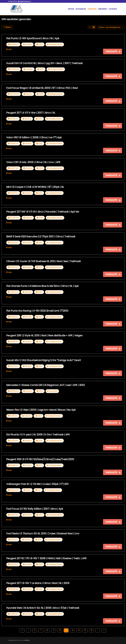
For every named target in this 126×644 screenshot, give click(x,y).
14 (85, 630)
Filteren (7, 27)
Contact (113, 9)
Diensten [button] (103, 9)
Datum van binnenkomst (111, 27)
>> (104, 630)
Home (71, 9)
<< (22, 630)
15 (91, 630)
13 (79, 630)
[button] (113, 51)
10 (60, 630)
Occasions (81, 9)
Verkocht (92, 9)
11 (66, 630)
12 (72, 630)
